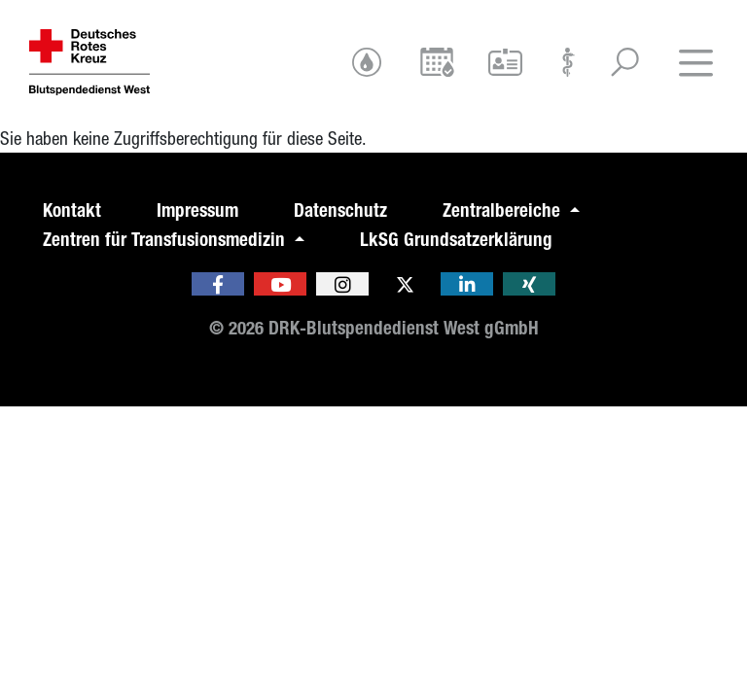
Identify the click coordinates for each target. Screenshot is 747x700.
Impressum (197, 210)
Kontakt (72, 210)
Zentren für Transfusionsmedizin (166, 240)
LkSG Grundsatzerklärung (456, 240)
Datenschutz (340, 210)
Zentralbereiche (504, 210)
